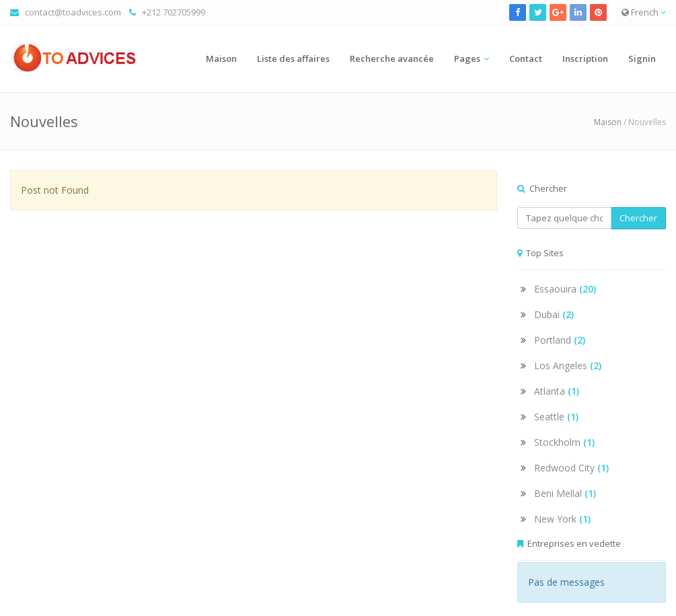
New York (562, 519)
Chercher (638, 218)
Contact (526, 59)
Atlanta (557, 391)
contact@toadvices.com (73, 12)
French (644, 12)
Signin (642, 59)
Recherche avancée (392, 59)
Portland (560, 340)
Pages (467, 59)
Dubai (554, 314)
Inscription (585, 59)
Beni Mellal (565, 493)
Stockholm (564, 442)
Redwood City (571, 468)
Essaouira (565, 289)
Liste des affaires (293, 59)
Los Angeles (568, 365)
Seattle (556, 417)
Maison (221, 59)
